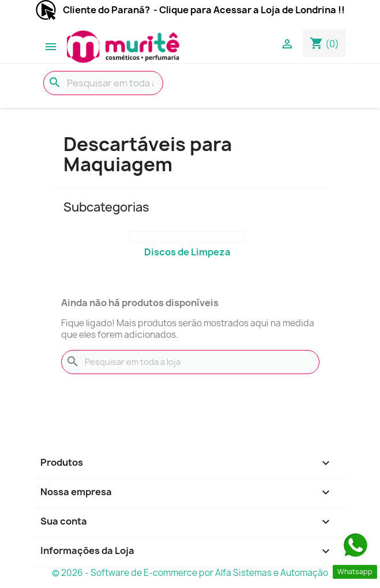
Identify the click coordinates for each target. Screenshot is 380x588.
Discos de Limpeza (187, 252)
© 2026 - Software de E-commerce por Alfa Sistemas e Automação (190, 573)
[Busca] (103, 83)
